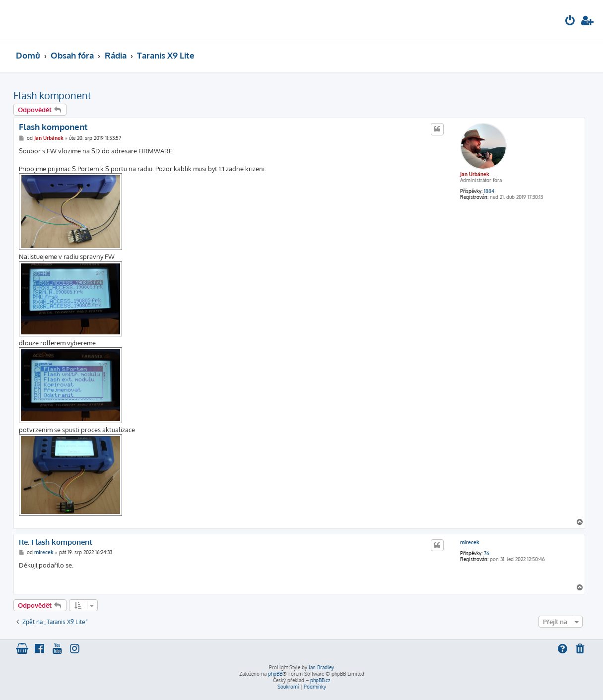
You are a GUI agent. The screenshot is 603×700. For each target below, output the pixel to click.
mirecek (470, 542)
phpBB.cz (320, 680)
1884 (489, 191)
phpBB (275, 674)
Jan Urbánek (475, 174)
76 (487, 553)
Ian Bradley (321, 667)
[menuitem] (570, 22)
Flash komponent (52, 95)
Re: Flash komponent (56, 542)
